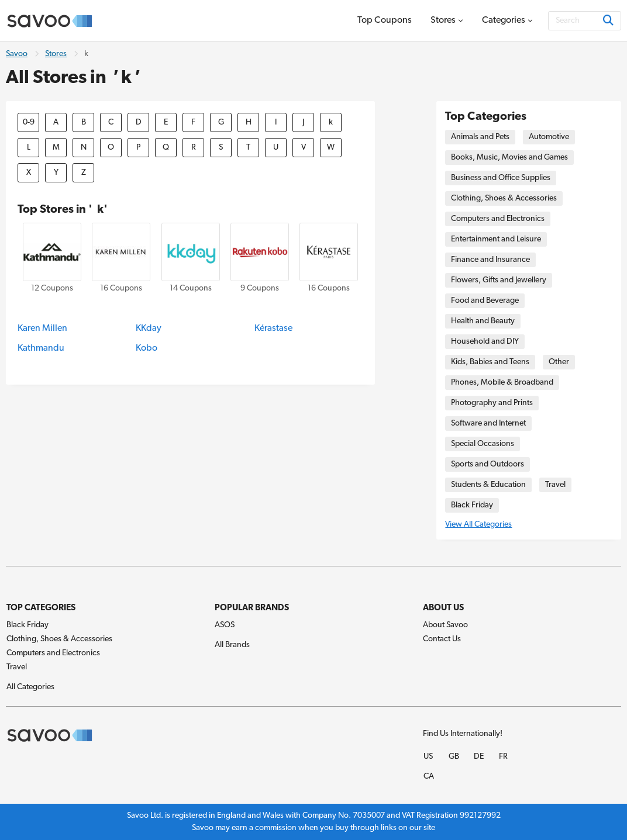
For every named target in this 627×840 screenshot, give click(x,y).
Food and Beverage (485, 301)
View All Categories (478, 525)
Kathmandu (41, 348)
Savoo (17, 54)
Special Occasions (483, 444)
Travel (555, 485)
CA (429, 777)
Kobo (147, 348)
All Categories (30, 687)
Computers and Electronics (498, 219)
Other (559, 362)
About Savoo (445, 625)
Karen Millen (42, 329)
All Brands (232, 645)
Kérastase (273, 329)
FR (503, 757)
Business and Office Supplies (501, 178)
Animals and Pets (480, 137)
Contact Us (442, 639)
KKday (149, 329)
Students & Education (488, 485)
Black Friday (472, 505)
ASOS (225, 625)
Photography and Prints (492, 403)
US (428, 757)
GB (454, 757)
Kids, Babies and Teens (490, 362)
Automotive (549, 137)
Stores (56, 54)
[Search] (585, 21)
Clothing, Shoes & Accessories (504, 198)
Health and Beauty (483, 321)
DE (479, 757)
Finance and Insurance (490, 260)
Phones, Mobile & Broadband (502, 383)
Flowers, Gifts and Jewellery (499, 280)
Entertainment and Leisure (496, 239)
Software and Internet (488, 424)
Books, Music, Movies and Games (509, 158)
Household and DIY (485, 342)
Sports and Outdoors (488, 464)
